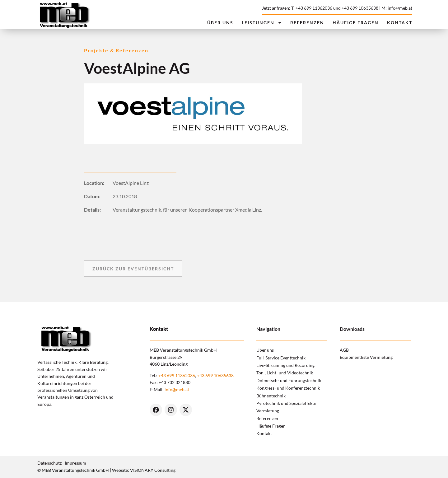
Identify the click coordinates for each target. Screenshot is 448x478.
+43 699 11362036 (177, 375)
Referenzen (307, 23)
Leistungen (262, 23)
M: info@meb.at (397, 8)
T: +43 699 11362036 (312, 8)
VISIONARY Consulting (153, 470)
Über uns (220, 23)
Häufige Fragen (356, 23)
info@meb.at (177, 389)
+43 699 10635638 (360, 8)
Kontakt (400, 23)
